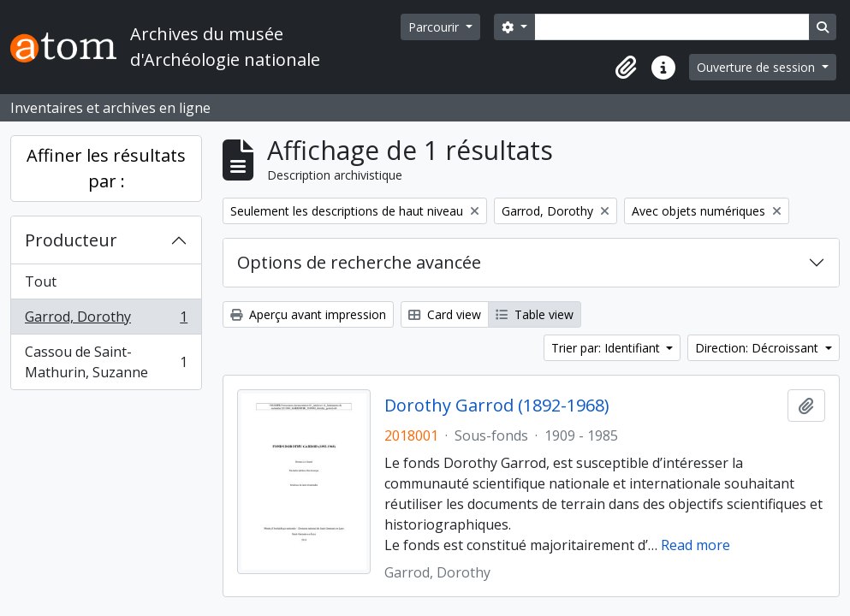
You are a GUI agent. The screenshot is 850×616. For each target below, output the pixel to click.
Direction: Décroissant (758, 348)
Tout (41, 281)
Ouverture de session (758, 67)
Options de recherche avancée (359, 262)
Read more (695, 545)
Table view (535, 314)
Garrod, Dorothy (106, 320)
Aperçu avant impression (308, 314)
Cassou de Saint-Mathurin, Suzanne (106, 362)
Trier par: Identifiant (607, 348)
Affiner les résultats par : (106, 168)
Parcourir (435, 27)
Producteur (71, 240)
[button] (626, 68)
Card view (445, 314)
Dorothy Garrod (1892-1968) (497, 406)
